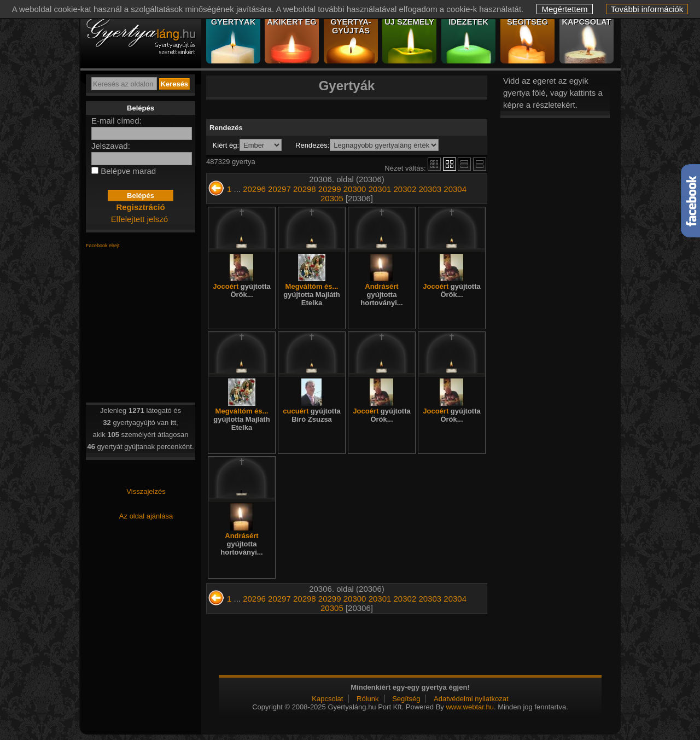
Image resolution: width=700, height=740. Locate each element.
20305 (332, 198)
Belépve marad (128, 171)
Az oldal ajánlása (146, 516)
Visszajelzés (146, 491)
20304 (455, 189)
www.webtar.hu (469, 707)
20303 (430, 189)
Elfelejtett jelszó (139, 219)
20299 (330, 189)
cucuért (311, 415)
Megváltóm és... (311, 295)
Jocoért (241, 290)
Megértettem (564, 9)
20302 (405, 189)
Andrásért (381, 295)
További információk (647, 9)
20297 (279, 189)
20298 (305, 189)
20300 (355, 189)
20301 (380, 189)
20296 (254, 189)
